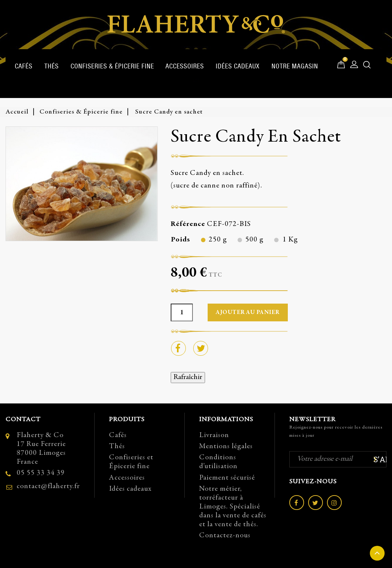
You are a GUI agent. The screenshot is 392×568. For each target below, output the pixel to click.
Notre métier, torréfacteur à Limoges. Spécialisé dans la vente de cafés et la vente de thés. (233, 507)
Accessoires (185, 66)
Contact (23, 420)
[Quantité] (182, 312)
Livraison (214, 435)
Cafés (24, 66)
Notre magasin (295, 66)
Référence (188, 224)
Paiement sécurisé (227, 478)
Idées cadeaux (238, 66)
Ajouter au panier (248, 312)
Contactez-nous (225, 536)
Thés (52, 66)
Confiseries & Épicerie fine (112, 66)
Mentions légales (226, 447)
